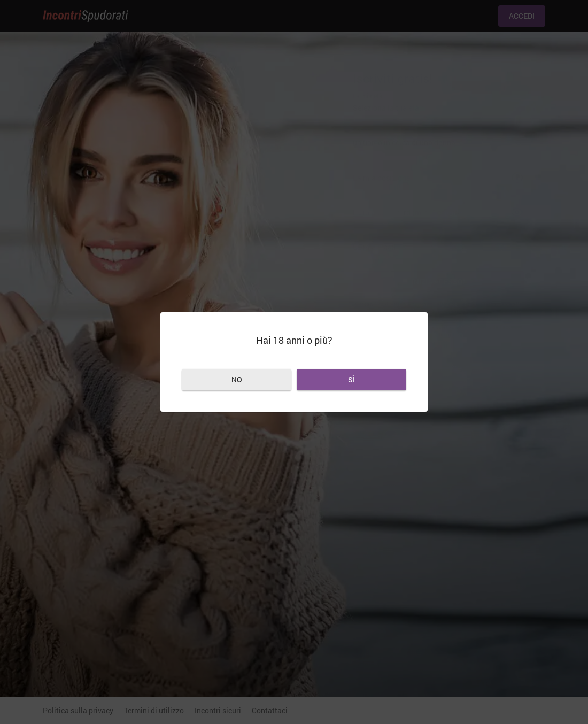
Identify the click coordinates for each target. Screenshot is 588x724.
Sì (351, 379)
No (237, 379)
